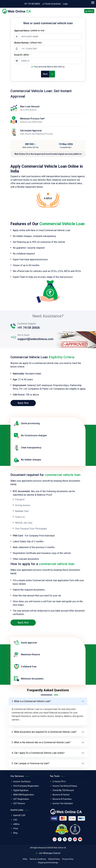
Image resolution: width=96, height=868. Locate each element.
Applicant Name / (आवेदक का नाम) (30, 31)
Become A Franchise (62, 799)
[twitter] (65, 839)
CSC (15, 820)
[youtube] (80, 839)
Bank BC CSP (19, 815)
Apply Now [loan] (23, 403)
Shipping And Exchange (48, 863)
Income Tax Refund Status (65, 786)
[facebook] (60, 839)
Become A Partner (61, 795)
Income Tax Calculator (63, 803)
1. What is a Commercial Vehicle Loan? (31, 701)
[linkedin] (70, 839)
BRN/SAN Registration (24, 795)
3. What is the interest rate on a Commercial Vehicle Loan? (41, 742)
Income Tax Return (22, 782)
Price (16, 828)
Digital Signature (21, 790)
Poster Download (51, 4)
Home (89, 11)
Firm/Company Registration (26, 786)
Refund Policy (54, 859)
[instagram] (55, 839)
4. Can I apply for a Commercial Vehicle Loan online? (38, 753)
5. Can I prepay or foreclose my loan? (30, 763)
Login (65, 4)
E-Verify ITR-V (59, 782)
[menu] (93, 3)
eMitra (16, 824)
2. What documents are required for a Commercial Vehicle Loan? (44, 732)
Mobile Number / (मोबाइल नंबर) (28, 43)
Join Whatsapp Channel (48, 853)
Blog (15, 833)
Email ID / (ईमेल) (22, 55)
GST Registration (21, 799)
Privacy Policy (68, 859)
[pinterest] (75, 839)
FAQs (25, 859)
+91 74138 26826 (32, 4)
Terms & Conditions (38, 859)
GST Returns (19, 803)
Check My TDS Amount (63, 790)
